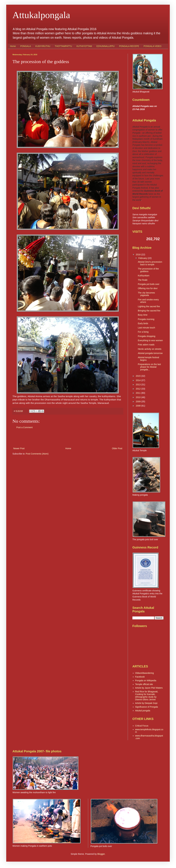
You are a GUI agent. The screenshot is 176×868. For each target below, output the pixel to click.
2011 (139, 393)
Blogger (101, 854)
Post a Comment (24, 427)
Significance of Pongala (147, 707)
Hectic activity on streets (150, 349)
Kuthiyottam (144, 276)
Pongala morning (146, 319)
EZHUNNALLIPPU (105, 46)
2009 (139, 402)
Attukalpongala (41, 15)
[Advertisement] (68, 438)
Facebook (140, 677)
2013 (139, 385)
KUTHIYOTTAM (84, 46)
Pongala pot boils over (149, 284)
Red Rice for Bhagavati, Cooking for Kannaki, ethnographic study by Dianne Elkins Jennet (147, 695)
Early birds (143, 323)
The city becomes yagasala (146, 294)
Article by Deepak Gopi (146, 703)
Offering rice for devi (148, 288)
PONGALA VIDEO (152, 46)
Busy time (143, 315)
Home (13, 46)
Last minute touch (146, 328)
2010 (139, 397)
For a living (143, 332)
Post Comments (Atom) (37, 454)
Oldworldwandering (145, 673)
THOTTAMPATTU (63, 46)
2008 (139, 406)
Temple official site (144, 684)
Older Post (117, 448)
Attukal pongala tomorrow (150, 353)
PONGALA (26, 46)
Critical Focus (142, 726)
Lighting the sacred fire (149, 306)
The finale (143, 280)
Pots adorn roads (146, 345)
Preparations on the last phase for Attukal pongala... (149, 367)
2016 (139, 255)
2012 (139, 389)
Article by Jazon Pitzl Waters (149, 688)
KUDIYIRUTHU (43, 46)
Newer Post (19, 448)
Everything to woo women (150, 340)
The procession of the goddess (148, 270)
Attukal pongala (143, 711)
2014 (139, 380)
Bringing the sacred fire (149, 311)
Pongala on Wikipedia (146, 680)
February (143, 258)
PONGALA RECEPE (129, 46)
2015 (139, 376)
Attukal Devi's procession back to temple (150, 263)
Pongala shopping (147, 336)
